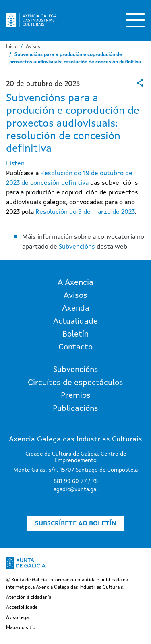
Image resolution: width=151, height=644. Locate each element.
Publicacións (75, 409)
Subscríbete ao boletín (76, 524)
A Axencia (75, 283)
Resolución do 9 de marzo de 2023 (85, 212)
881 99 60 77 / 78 (76, 481)
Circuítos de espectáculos (75, 383)
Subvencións (77, 247)
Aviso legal (18, 618)
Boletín (75, 335)
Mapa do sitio (21, 628)
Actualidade (75, 322)
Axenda (76, 309)
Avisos (33, 47)
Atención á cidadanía (29, 598)
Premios (76, 396)
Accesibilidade (22, 608)
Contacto (75, 347)
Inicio (12, 47)
